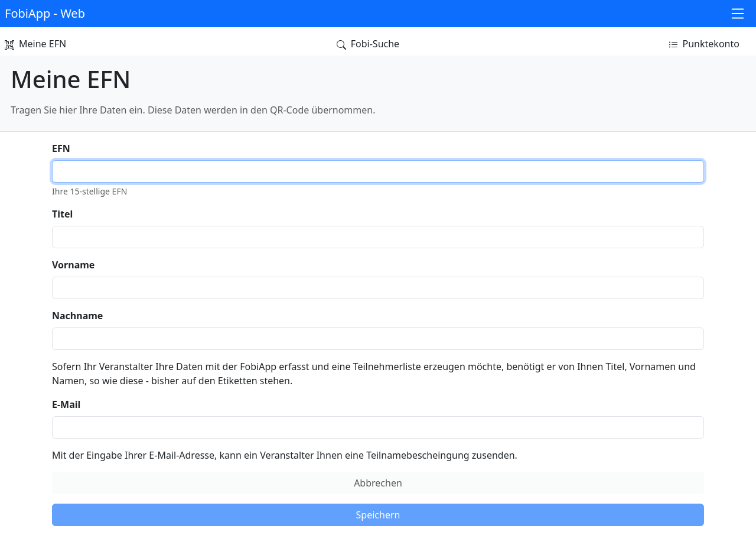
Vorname (73, 265)
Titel (62, 214)
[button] (47, 14)
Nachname (77, 316)
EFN (61, 148)
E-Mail (66, 404)
